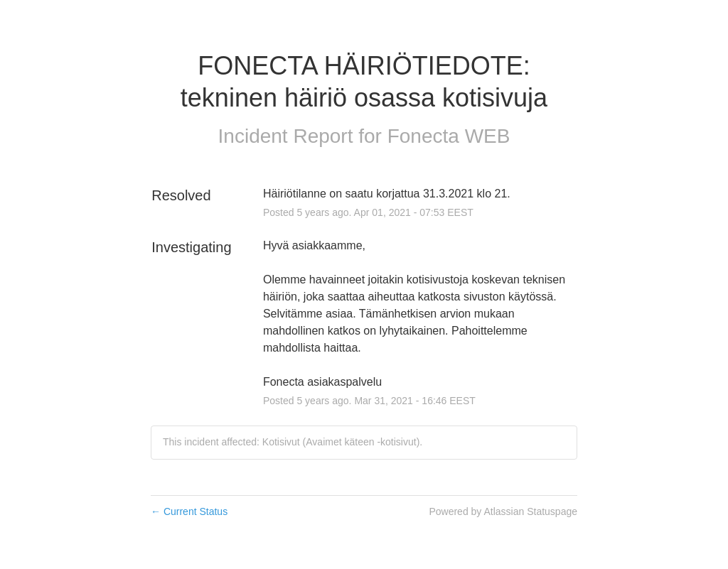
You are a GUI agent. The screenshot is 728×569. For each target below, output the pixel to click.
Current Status (189, 511)
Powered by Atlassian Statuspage (503, 511)
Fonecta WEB (449, 136)
